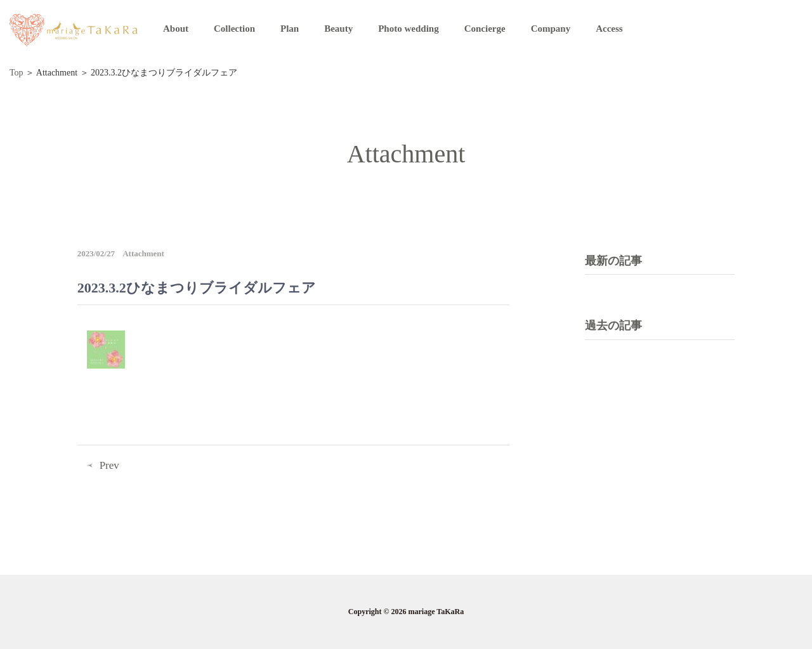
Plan (290, 29)
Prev (109, 465)
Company (551, 29)
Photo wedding (408, 29)
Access (609, 29)
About (176, 29)
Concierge (485, 29)
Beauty (338, 29)
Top (16, 73)
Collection (234, 29)
